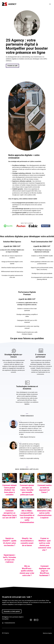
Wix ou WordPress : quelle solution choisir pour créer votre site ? (27, 571)
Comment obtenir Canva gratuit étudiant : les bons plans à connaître (10, 490)
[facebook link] (35, 620)
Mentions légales (47, 633)
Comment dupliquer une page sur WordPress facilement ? (44, 571)
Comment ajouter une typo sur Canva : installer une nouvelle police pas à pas (27, 490)
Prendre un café (12, 66)
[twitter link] (31, 620)
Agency (12, 4)
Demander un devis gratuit (12, 611)
